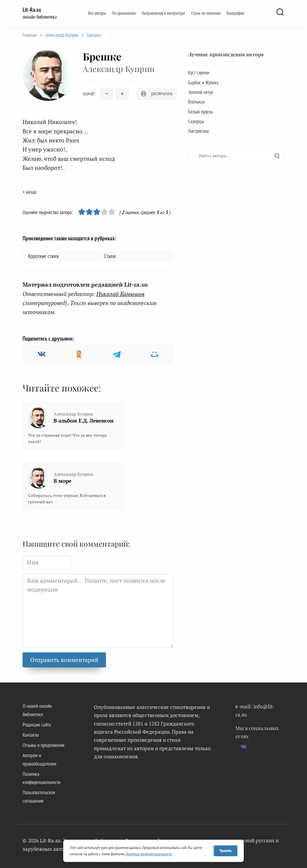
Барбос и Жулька (203, 83)
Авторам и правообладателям (39, 759)
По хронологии (124, 13)
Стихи (110, 256)
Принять (226, 851)
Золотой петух (201, 92)
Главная (30, 35)
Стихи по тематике (206, 13)
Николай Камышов (120, 294)
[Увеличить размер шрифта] (122, 94)
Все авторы (97, 13)
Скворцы (196, 121)
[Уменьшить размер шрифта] (107, 94)
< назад (29, 192)
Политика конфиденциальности (41, 778)
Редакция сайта (37, 725)
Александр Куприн (62, 35)
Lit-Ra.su (32, 10)
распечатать (157, 93)
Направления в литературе (163, 13)
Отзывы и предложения (43, 745)
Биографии (236, 13)
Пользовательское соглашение (39, 796)
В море (62, 481)
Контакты (31, 735)
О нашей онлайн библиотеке (37, 710)
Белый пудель (200, 112)
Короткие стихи (43, 256)
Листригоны (198, 131)
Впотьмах (197, 102)
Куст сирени (199, 73)
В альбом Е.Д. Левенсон (84, 421)
